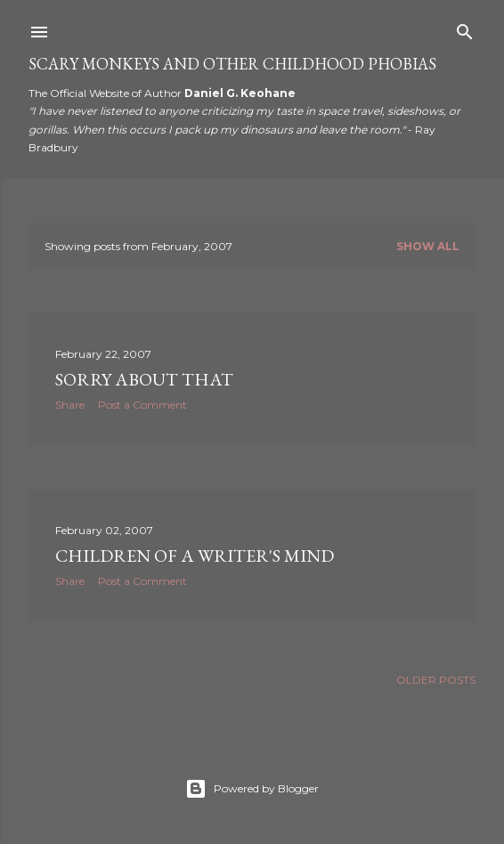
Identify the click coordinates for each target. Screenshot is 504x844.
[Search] (465, 28)
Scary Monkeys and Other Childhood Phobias (232, 64)
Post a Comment (142, 405)
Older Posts (436, 680)
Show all (428, 246)
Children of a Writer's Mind (195, 556)
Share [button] (70, 405)
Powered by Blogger (252, 789)
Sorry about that (144, 379)
